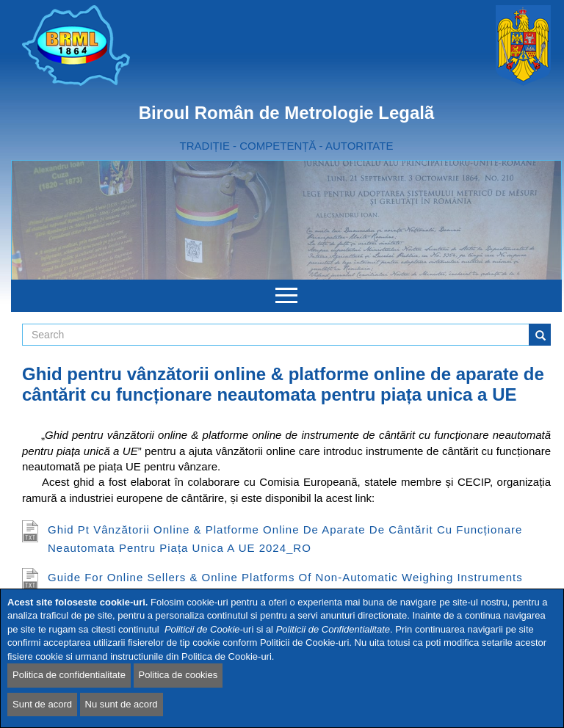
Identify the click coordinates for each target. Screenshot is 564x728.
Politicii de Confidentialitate (333, 629)
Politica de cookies (178, 675)
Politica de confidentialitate (69, 675)
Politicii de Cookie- (204, 629)
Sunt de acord (42, 704)
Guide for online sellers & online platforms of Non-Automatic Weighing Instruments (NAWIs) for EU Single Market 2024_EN (285, 586)
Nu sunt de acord (122, 704)
